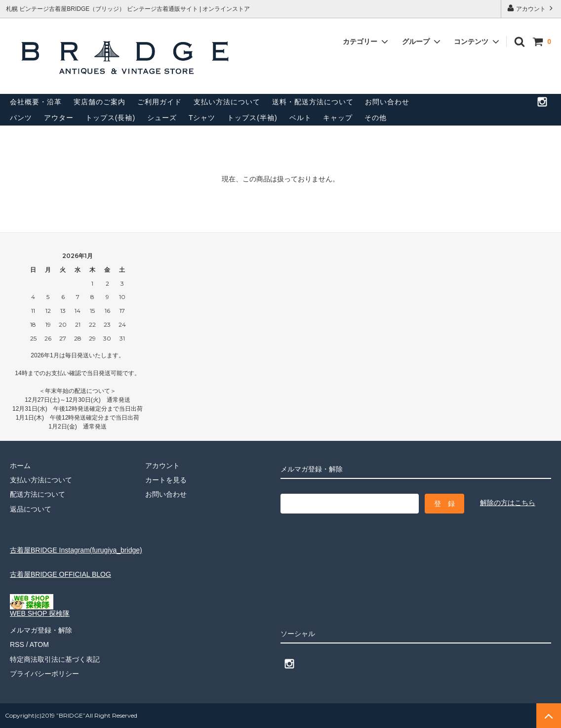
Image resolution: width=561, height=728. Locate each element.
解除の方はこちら (508, 503)
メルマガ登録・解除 (41, 630)
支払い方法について (227, 102)
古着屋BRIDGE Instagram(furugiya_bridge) (76, 550)
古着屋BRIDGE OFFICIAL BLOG (60, 574)
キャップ (338, 118)
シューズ (162, 118)
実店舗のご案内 (100, 102)
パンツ (21, 118)
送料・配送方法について (313, 102)
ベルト (301, 118)
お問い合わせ (387, 102)
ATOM (39, 644)
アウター (59, 118)
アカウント (531, 8)
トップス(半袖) (252, 118)
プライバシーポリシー (44, 674)
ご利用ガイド (160, 102)
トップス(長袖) (110, 118)
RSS (17, 644)
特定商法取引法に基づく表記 (55, 659)
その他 (376, 118)
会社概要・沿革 (36, 102)
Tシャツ (202, 118)
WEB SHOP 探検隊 (40, 610)
